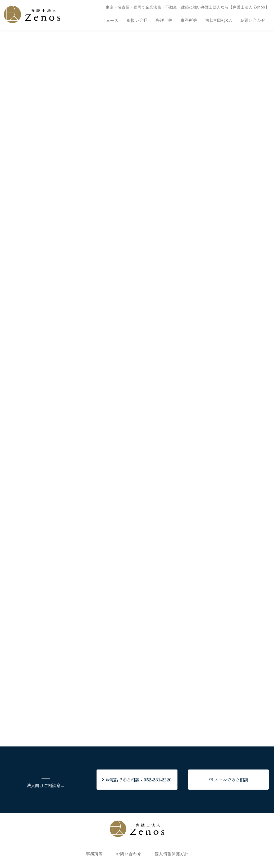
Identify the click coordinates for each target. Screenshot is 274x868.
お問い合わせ (253, 20)
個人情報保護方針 (171, 854)
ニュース (110, 20)
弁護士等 (164, 20)
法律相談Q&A (219, 20)
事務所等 (189, 20)
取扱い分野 (137, 20)
